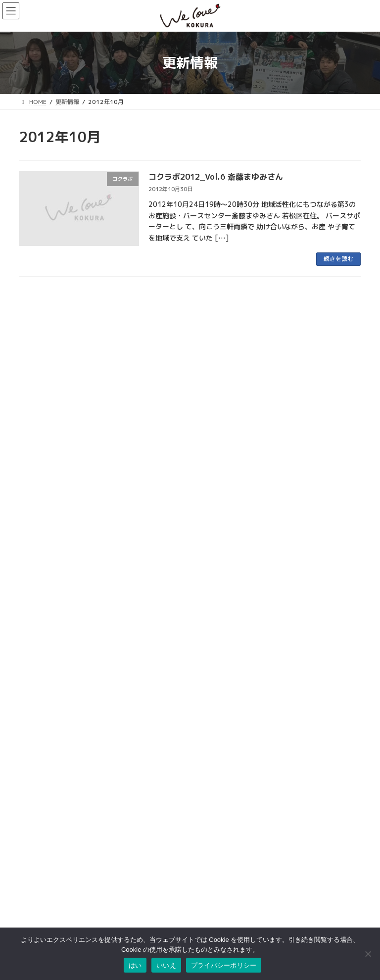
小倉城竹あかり (142, 646)
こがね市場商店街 (221, 823)
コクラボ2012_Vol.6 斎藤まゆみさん (216, 177)
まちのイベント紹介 (147, 320)
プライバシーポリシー (224, 965)
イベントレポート (186, 646)
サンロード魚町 (218, 803)
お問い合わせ (37, 914)
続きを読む (338, 259)
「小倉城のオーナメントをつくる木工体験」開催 (95, 549)
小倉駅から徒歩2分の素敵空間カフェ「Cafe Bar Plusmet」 (113, 476)
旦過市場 (209, 783)
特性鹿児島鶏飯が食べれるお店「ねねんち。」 (92, 440)
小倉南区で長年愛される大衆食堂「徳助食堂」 (92, 621)
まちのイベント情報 (96, 320)
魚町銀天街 (212, 773)
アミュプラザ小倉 (221, 863)
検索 (133, 887)
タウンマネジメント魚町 (230, 813)
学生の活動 (193, 356)
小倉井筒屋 (212, 833)
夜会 (217, 356)
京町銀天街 (212, 793)
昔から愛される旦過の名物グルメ (71, 513)
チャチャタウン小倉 (224, 854)
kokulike (89, 392)
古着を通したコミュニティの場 (68, 404)
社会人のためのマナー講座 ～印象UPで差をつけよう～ (104, 367)
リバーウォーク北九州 (227, 844)
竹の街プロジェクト (235, 646)
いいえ (166, 965)
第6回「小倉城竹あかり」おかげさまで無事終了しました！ (112, 657)
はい (135, 965)
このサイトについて (46, 924)
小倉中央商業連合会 (224, 763)
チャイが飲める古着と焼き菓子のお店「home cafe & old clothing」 (128, 585)
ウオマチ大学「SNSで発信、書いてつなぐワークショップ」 (112, 331)
